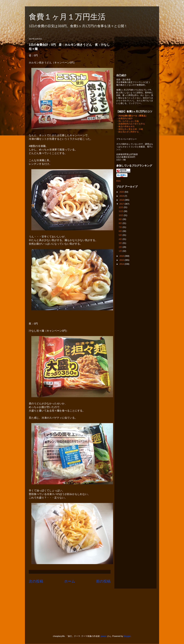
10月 (121, 216)
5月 (121, 235)
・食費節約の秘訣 (124, 119)
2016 (122, 256)
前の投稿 (103, 581)
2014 (122, 264)
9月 (121, 220)
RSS (118, 181)
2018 (122, 200)
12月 (121, 208)
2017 (122, 204)
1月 (121, 251)
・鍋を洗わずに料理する (128, 132)
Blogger (127, 636)
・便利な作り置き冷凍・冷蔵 (130, 129)
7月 (121, 227)
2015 (122, 260)
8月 (121, 224)
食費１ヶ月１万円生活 (71, 17)
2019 (122, 196)
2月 (121, 247)
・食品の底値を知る (125, 127)
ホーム (70, 581)
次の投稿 (36, 581)
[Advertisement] (135, 54)
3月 (121, 243)
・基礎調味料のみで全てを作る (131, 124)
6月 (121, 231)
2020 (122, 192)
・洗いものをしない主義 (128, 121)
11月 (121, 212)
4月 (121, 239)
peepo (104, 636)
